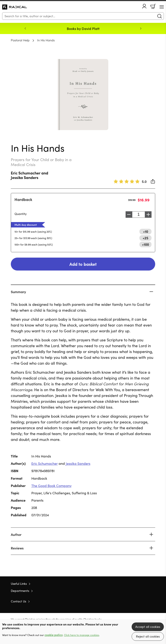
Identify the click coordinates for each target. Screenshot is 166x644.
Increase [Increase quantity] (149, 215)
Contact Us (18, 601)
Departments (20, 591)
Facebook (145, 601)
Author (16, 534)
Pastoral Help (20, 40)
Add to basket (83, 264)
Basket (153, 6)
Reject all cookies (148, 636)
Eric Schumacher (26, 173)
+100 (145, 244)
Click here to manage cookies (81, 635)
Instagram (153, 601)
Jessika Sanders (25, 177)
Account (144, 6)
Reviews (17, 548)
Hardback (23, 199)
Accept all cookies (148, 627)
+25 (145, 238)
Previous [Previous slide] (25, 28)
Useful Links (19, 584)
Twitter (137, 601)
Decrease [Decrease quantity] (128, 215)
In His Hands (46, 40)
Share (153, 181)
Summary (18, 292)
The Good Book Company (51, 486)
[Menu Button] (162, 7)
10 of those (15, 7)
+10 (146, 231)
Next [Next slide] (141, 28)
